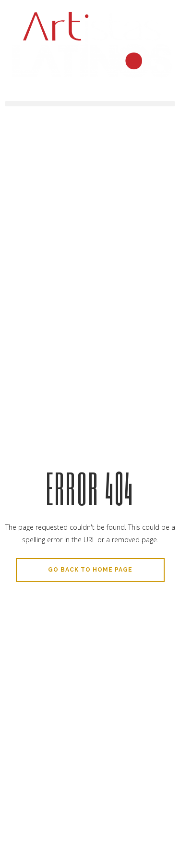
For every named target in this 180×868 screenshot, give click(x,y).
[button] (90, 104)
